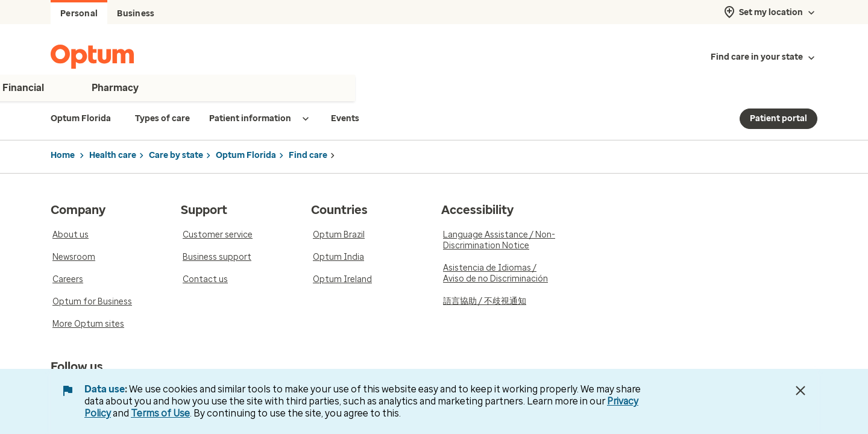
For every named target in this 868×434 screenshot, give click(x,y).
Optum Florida (246, 155)
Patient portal (778, 118)
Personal (79, 14)
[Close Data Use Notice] (800, 391)
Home (63, 155)
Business (136, 14)
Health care (113, 155)
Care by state (176, 155)
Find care (308, 155)
